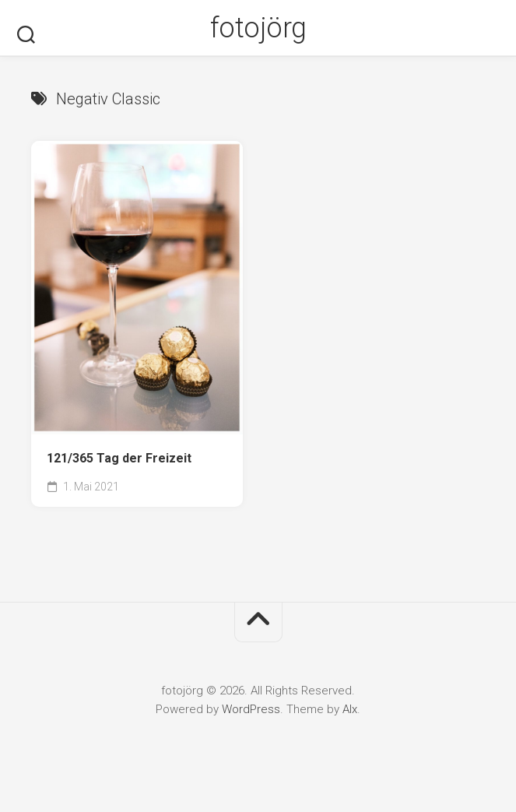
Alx (350, 709)
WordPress (251, 709)
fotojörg (258, 28)
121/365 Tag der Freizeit (119, 458)
